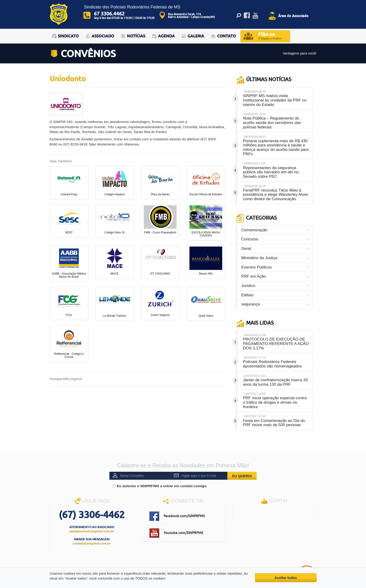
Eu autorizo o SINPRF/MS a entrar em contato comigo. (160, 486)
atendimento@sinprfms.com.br (92, 531)
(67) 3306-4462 (92, 514)
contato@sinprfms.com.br (92, 543)
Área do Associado (293, 16)
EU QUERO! (242, 476)
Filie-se (270, 36)
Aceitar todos (286, 578)
